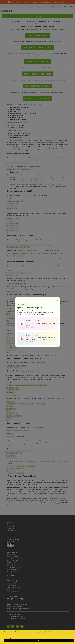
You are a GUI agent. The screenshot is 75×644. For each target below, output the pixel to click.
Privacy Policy (53, 636)
